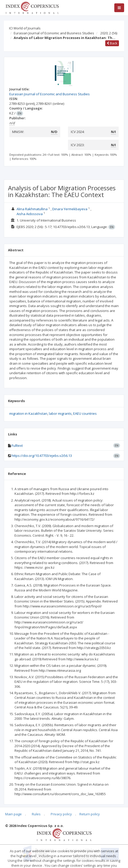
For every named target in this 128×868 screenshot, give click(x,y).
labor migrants (60, 413)
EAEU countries (85, 413)
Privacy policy (61, 814)
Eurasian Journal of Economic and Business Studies (54, 33)
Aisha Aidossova (30, 214)
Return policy (90, 814)
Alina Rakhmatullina (32, 209)
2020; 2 (109, 33)
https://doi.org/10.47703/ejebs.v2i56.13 (42, 456)
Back (112, 43)
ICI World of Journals (25, 28)
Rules (36, 814)
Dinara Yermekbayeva (70, 209)
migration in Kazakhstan (28, 413)
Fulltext (17, 445)
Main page (13, 814)
